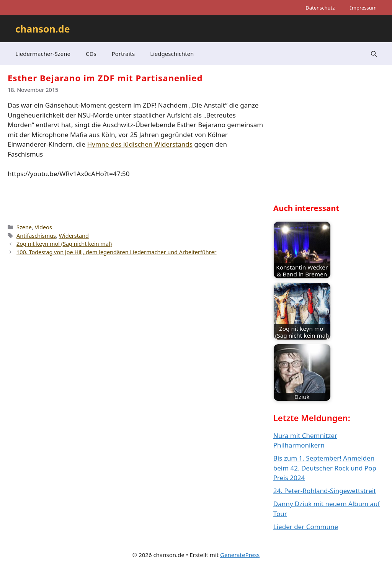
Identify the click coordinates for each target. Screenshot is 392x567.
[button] (374, 54)
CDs (91, 54)
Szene (24, 227)
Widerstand (74, 236)
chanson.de (43, 29)
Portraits (123, 54)
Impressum (363, 8)
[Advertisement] (331, 140)
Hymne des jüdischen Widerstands (140, 144)
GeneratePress (240, 555)
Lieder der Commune (306, 527)
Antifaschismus (36, 236)
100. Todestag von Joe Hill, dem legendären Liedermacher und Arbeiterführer (116, 252)
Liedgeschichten (172, 54)
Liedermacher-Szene (43, 54)
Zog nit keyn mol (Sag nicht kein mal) (64, 244)
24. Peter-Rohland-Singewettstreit (325, 491)
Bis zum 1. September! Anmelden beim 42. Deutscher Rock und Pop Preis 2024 (325, 468)
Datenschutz (320, 8)
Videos (43, 227)
